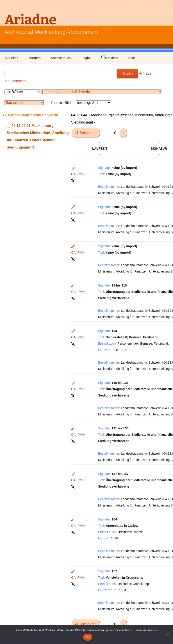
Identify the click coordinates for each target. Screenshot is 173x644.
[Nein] (167, 634)
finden (128, 73)
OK (88, 637)
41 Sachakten (86, 133)
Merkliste (109, 58)
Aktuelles (11, 58)
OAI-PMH (78, 174)
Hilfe (132, 58)
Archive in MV (61, 58)
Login (86, 58)
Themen (34, 58)
